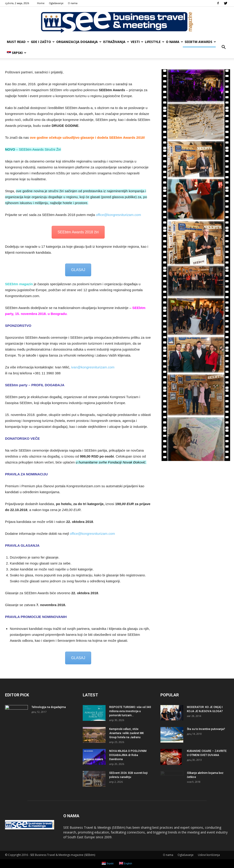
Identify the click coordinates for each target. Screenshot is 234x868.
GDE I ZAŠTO (43, 42)
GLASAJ (78, 270)
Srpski (16, 53)
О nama (73, 3)
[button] (223, 47)
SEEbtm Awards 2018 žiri (78, 232)
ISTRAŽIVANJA (116, 42)
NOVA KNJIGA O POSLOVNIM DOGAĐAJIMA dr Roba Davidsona (128, 755)
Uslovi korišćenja (209, 855)
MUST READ (18, 42)
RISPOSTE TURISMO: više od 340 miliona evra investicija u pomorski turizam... (130, 711)
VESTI (137, 42)
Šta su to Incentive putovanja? (206, 729)
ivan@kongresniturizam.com (93, 367)
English (126, 863)
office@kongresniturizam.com (118, 215)
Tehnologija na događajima (49, 707)
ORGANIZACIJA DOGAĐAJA (79, 42)
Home (41, 3)
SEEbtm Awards (200, 42)
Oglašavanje (56, 3)
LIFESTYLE (154, 42)
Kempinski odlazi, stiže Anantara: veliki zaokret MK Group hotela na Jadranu (126, 733)
